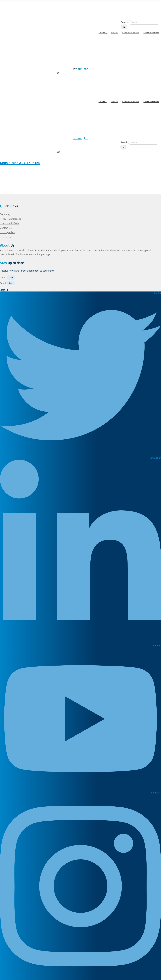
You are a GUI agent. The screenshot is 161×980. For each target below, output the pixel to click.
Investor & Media (151, 33)
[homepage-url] (13, 10)
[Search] (124, 27)
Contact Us (6, 228)
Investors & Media (10, 223)
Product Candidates (11, 219)
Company (103, 33)
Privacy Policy (7, 232)
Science (115, 33)
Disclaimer (6, 237)
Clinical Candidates (131, 33)
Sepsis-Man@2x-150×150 (20, 163)
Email (3, 283)
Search (124, 22)
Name (3, 278)
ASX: (77, 69)
